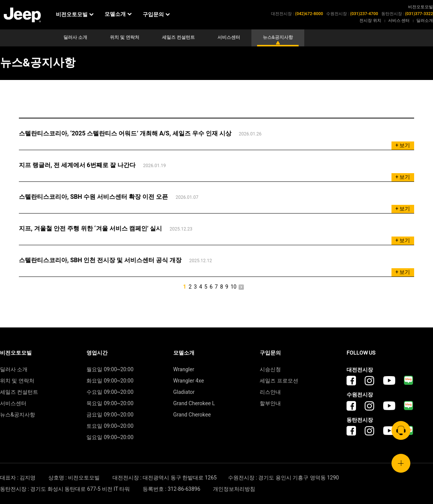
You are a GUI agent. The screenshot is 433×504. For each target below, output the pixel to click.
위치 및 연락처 (125, 37)
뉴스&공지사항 (278, 37)
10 (234, 287)
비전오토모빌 (75, 15)
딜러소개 (425, 21)
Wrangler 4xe (189, 381)
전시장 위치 (370, 21)
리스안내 (270, 392)
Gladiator (184, 392)
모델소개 (119, 15)
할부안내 (270, 403)
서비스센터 (229, 37)
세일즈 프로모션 (279, 381)
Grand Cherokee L (194, 403)
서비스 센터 (399, 21)
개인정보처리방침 (234, 489)
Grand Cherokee (192, 415)
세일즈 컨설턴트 (178, 37)
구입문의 (157, 15)
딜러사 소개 (75, 37)
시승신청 (270, 370)
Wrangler (184, 370)
